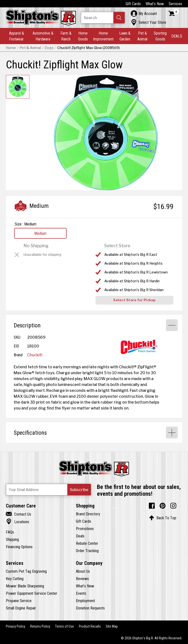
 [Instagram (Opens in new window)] (173, 506)
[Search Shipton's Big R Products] (103, 18)
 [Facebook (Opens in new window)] (152, 506)
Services (175, 4)
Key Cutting (15, 579)
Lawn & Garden (125, 36)
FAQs (10, 532)
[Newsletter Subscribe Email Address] (48, 490)
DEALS (177, 36)
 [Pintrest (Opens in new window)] (163, 506)
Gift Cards (133, 4)
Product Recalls (90, 626)
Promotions (85, 529)
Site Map (112, 626)
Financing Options (19, 547)
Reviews (82, 579)
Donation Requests (90, 608)
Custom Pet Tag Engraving (26, 571)
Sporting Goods (160, 36)
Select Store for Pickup (134, 300)
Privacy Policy (16, 626)
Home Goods (83, 36)
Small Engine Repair (21, 608)
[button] (119, 18)
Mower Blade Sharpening (25, 586)
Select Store (117, 246)
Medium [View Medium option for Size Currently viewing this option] (40, 233)
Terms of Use (65, 626)
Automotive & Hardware (43, 36)
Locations (18, 522)
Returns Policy (40, 626)
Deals (80, 536)
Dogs (49, 48)
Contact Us (18, 514)
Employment (85, 601)
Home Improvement (103, 36)
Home (11, 48)
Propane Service (19, 601)
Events (81, 593)
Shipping (12, 539)
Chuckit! (35, 355)
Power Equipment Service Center (32, 593)
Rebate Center (87, 543)
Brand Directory (88, 514)
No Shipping (36, 246)
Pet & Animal (142, 36)
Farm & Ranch (66, 36)
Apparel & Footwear (17, 36)
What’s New (155, 4)
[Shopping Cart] (174, 13)
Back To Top (163, 518)
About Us (83, 571)
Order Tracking (87, 551)
